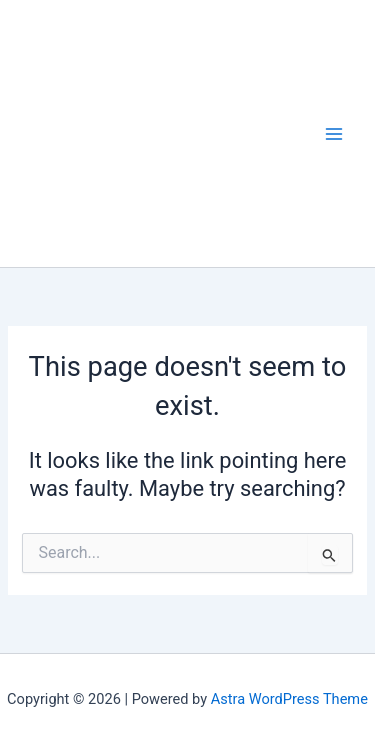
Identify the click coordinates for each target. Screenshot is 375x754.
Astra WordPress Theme (289, 699)
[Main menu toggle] (334, 134)
